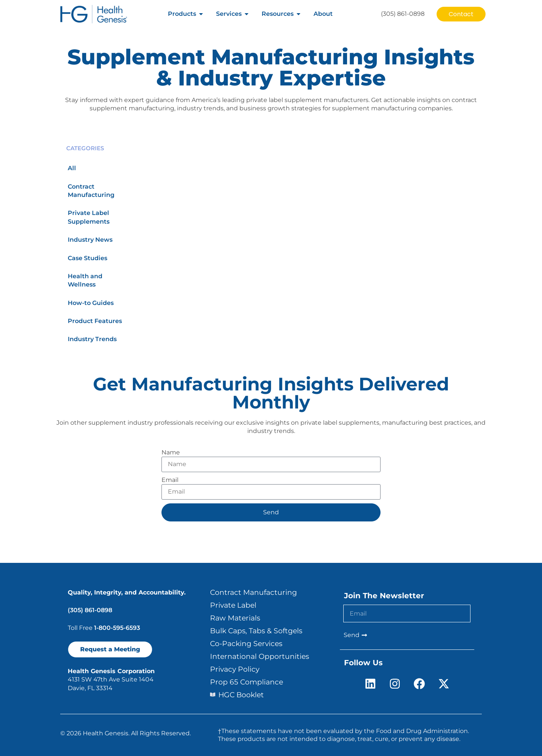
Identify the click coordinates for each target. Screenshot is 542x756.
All (72, 168)
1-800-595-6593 (117, 628)
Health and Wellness (85, 280)
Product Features (95, 321)
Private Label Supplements (89, 217)
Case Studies (88, 258)
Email (170, 480)
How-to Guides (91, 303)
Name (171, 452)
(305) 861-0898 (90, 610)
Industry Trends (92, 339)
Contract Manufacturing (91, 191)
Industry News (90, 240)
